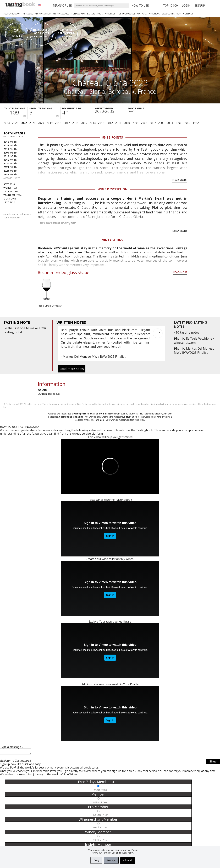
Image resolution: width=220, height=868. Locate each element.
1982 (196, 123)
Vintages (142, 14)
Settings (111, 860)
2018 (58, 123)
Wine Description (113, 189)
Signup (200, 6)
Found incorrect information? (19, 216)
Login (186, 6)
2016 (75, 123)
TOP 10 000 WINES (126, 14)
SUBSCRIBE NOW (12, 14)
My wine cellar (43, 14)
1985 (187, 123)
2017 (67, 123)
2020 (41, 123)
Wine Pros (110, 14)
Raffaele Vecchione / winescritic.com (194, 340)
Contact (188, 14)
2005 (161, 123)
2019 (49, 123)
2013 (101, 123)
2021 (32, 123)
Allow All (128, 860)
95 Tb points (113, 137)
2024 (7, 123)
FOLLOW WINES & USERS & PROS (87, 14)
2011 (118, 123)
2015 (84, 123)
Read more (180, 180)
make (34, 328)
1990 (178, 123)
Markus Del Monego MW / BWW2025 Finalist (194, 350)
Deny (96, 860)
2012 (110, 123)
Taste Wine (27, 14)
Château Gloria (84, 91)
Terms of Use (109, 853)
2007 (153, 123)
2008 (144, 123)
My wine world (61, 14)
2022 (24, 123)
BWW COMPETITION (171, 14)
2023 (15, 123)
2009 (135, 123)
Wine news (154, 14)
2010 (127, 123)
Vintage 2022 (113, 240)
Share (213, 763)
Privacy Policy (127, 853)
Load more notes (72, 369)
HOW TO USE (140, 6)
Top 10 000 (170, 6)
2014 (92, 123)
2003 (170, 123)
